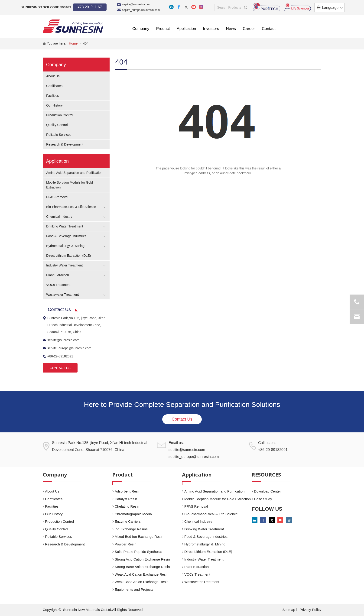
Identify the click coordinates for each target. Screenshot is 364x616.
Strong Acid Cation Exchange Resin (142, 559)
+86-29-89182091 (58, 356)
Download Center (267, 491)
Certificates (54, 86)
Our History (54, 105)
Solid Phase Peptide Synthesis (138, 552)
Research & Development (65, 144)
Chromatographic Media (133, 514)
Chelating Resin (127, 506)
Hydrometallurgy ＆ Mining (65, 246)
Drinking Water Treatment (65, 226)
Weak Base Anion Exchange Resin (142, 582)
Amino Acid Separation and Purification (74, 173)
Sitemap (289, 610)
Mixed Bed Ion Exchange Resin (139, 537)
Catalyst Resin (126, 499)
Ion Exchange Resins (131, 529)
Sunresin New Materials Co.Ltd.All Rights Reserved (103, 610)
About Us (53, 76)
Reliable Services (59, 135)
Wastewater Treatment (62, 295)
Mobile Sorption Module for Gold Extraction (218, 499)
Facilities (52, 96)
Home (73, 43)
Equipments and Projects (134, 589)
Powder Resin (125, 544)
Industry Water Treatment (64, 265)
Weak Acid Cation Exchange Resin (142, 574)
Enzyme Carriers (128, 521)
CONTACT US (60, 368)
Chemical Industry (59, 217)
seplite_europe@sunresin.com (141, 10)
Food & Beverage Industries (66, 236)
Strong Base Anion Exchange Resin (142, 567)
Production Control (60, 115)
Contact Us (182, 419)
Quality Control (57, 125)
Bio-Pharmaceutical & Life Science (71, 207)
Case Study (263, 499)
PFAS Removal (57, 197)
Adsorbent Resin (128, 491)
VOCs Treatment (58, 285)
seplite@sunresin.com (136, 4)
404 (86, 43)
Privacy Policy (310, 610)
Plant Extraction (58, 275)
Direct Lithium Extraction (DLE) (68, 256)
